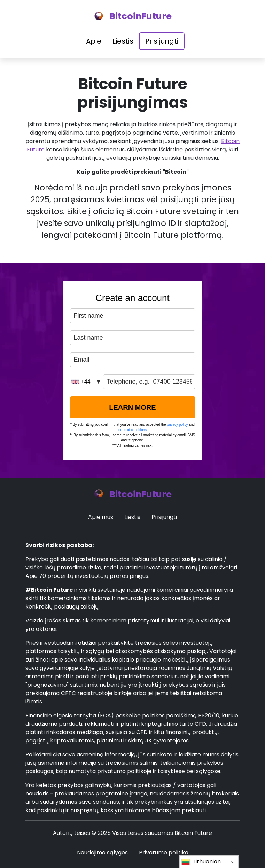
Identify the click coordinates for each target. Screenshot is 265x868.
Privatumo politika (164, 852)
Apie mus (101, 517)
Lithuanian (201, 862)
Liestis (123, 41)
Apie (94, 41)
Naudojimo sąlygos (102, 852)
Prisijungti (162, 41)
